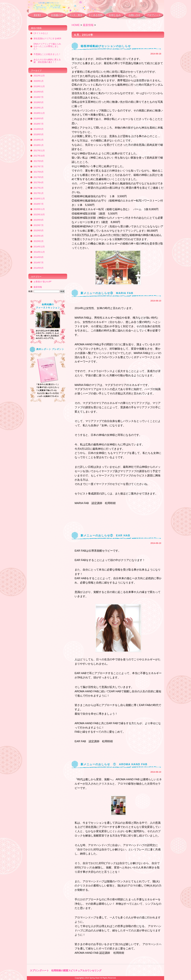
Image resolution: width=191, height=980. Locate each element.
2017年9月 (39, 161)
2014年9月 (39, 257)
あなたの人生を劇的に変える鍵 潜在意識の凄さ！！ (47, 61)
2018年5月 (39, 134)
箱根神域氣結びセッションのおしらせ (106, 46)
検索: (31, 291)
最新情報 (88, 25)
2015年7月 (39, 225)
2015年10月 (39, 214)
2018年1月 (39, 145)
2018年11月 (39, 113)
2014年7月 (39, 263)
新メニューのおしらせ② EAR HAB (105, 535)
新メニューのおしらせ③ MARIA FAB (107, 293)
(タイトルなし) (41, 33)
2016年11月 (39, 199)
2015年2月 (39, 241)
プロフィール (154, 16)
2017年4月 (39, 182)
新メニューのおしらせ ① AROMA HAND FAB (114, 764)
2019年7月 (39, 97)
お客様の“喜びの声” (43, 282)
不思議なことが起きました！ (47, 54)
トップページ (37, 16)
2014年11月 (39, 252)
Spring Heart (95, 978)
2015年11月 (39, 209)
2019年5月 (39, 102)
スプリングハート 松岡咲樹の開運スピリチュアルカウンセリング (66, 971)
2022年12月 (39, 76)
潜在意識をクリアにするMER (47, 38)
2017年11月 (39, 151)
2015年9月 (39, 220)
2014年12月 (39, 247)
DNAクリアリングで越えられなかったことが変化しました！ (47, 46)
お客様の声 (57, 16)
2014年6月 (39, 268)
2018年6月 (39, 129)
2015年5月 (39, 230)
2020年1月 (39, 81)
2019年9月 (39, 92)
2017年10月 (39, 156)
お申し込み (115, 16)
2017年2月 (39, 188)
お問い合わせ (134, 16)
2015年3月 (39, 236)
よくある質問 (95, 16)
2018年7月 (39, 124)
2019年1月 (39, 108)
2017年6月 (39, 172)
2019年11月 (39, 86)
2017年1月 (39, 193)
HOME (76, 25)
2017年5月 (39, 177)
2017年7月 (39, 166)
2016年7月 (39, 204)
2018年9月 (39, 118)
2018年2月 (39, 140)
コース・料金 (76, 16)
